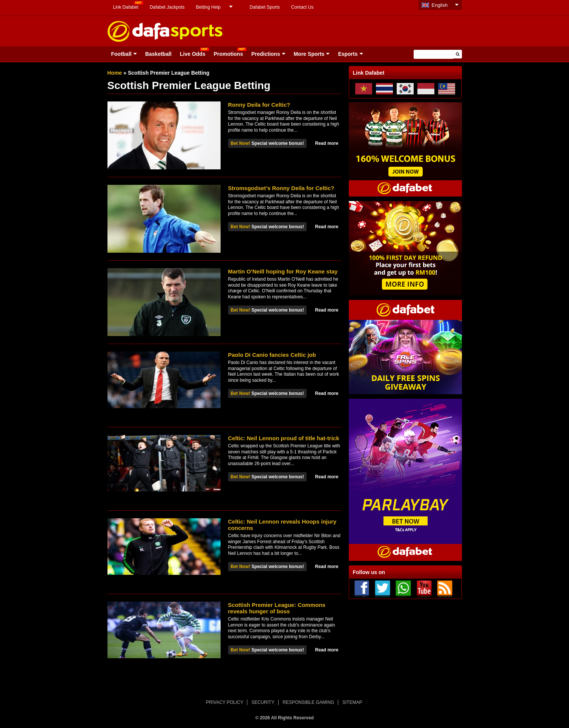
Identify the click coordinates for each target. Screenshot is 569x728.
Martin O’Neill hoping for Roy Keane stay (283, 271)
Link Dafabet (126, 7)
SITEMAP (352, 702)
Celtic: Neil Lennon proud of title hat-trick (284, 438)
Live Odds (193, 54)
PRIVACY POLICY (225, 702)
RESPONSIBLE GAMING (309, 702)
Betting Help (208, 7)
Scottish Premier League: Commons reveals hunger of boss (277, 608)
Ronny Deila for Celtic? (259, 105)
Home (115, 73)
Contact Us (302, 7)
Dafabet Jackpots (167, 7)
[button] (458, 54)
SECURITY (263, 702)
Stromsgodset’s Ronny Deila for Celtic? (281, 188)
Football (121, 54)
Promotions (229, 54)
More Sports (309, 54)
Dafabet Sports (265, 7)
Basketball (158, 54)
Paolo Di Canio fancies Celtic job (272, 355)
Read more (327, 143)
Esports (348, 54)
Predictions (265, 54)
